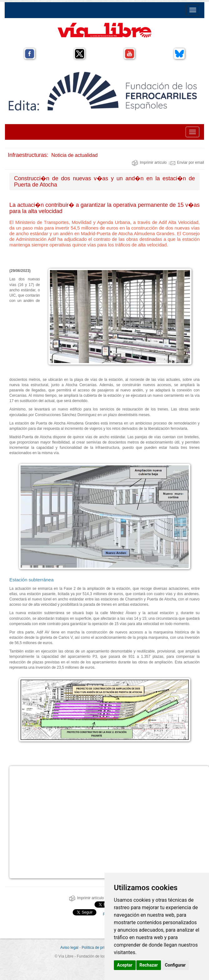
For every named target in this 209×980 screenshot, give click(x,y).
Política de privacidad (100, 948)
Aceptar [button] (125, 965)
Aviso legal (69, 948)
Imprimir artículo (149, 163)
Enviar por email (186, 163)
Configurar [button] (175, 965)
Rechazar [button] (149, 965)
